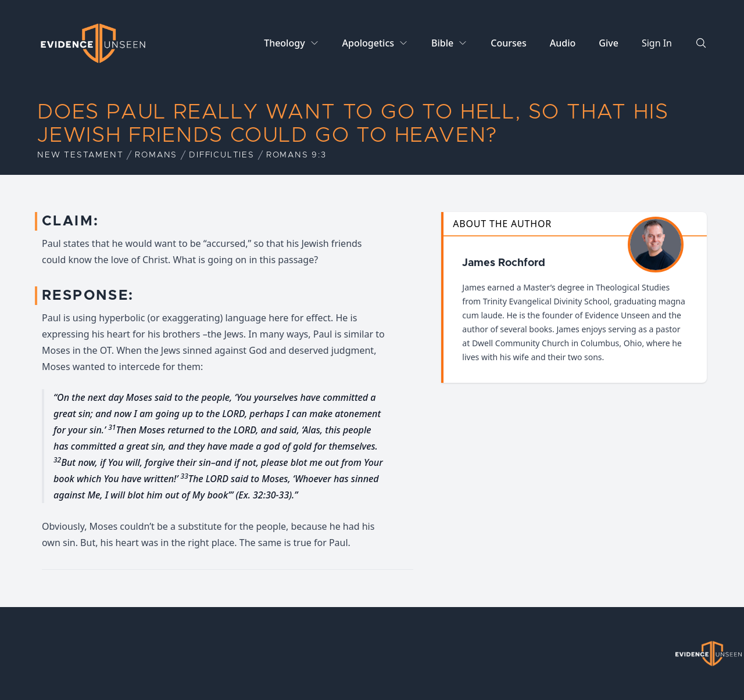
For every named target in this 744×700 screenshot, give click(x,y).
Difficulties (222, 155)
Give (609, 43)
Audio (563, 43)
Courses (508, 43)
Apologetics (368, 43)
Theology (284, 43)
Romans (156, 155)
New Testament (80, 155)
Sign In (657, 43)
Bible (442, 43)
